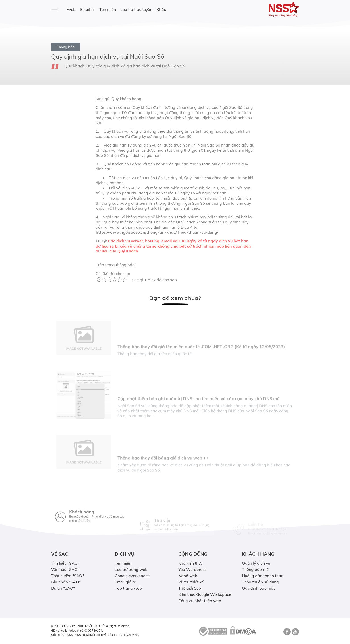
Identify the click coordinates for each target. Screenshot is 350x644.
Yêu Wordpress (192, 569)
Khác (161, 9)
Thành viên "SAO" (68, 576)
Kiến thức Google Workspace (205, 594)
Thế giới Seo (190, 588)
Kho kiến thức (191, 563)
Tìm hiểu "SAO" (65, 563)
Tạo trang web (128, 588)
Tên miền (108, 9)
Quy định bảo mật (258, 588)
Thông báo (66, 47)
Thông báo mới (256, 569)
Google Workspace (132, 576)
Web (71, 9)
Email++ (87, 9)
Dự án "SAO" (63, 588)
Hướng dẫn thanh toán (263, 576)
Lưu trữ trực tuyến (136, 9)
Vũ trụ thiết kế (191, 582)
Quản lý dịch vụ (256, 563)
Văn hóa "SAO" (65, 569)
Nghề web (188, 576)
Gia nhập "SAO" (66, 582)
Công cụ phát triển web (200, 601)
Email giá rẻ (125, 582)
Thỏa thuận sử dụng (260, 582)
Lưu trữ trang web (131, 569)
